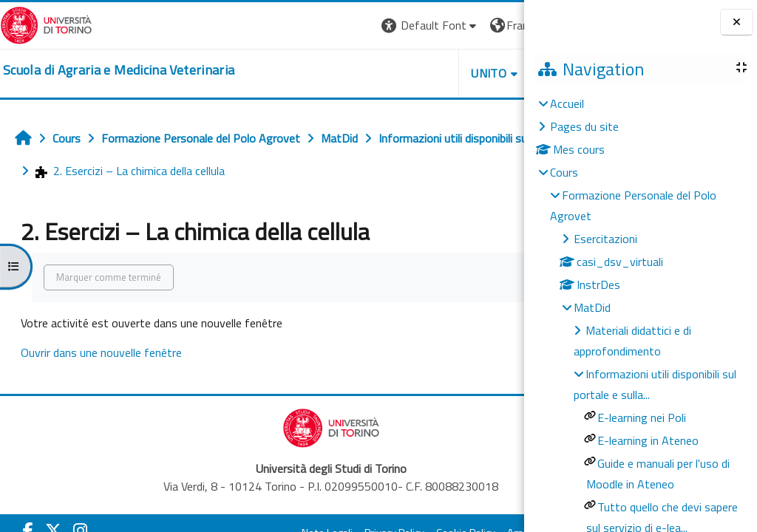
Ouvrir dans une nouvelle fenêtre (101, 352)
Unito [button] (351, 73)
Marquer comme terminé (109, 277)
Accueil (567, 103)
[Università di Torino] (46, 24)
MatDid (592, 307)
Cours (564, 172)
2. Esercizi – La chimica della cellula (381, 171)
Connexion (487, 25)
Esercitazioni (605, 239)
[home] (119, 70)
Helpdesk (435, 73)
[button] (292, 25)
